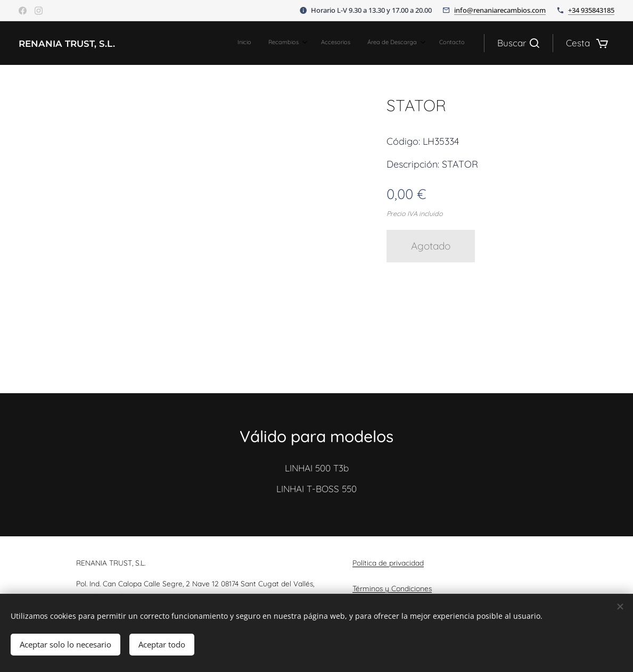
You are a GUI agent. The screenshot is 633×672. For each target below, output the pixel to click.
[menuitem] (389, 43)
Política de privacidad (388, 563)
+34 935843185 (591, 10)
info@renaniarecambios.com (500, 10)
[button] (518, 43)
